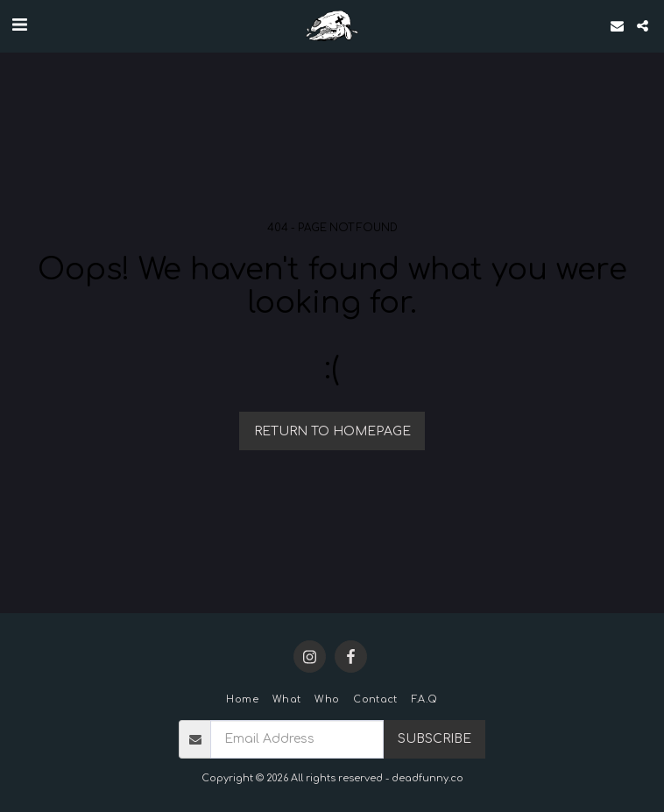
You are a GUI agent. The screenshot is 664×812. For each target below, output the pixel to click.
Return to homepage (332, 431)
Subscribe (434, 739)
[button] (19, 25)
